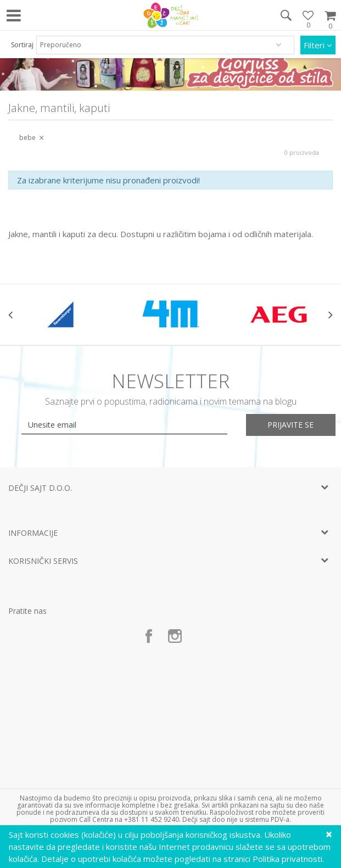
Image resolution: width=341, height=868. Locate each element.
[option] (62, 315)
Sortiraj (22, 45)
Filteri (318, 45)
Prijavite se (291, 425)
